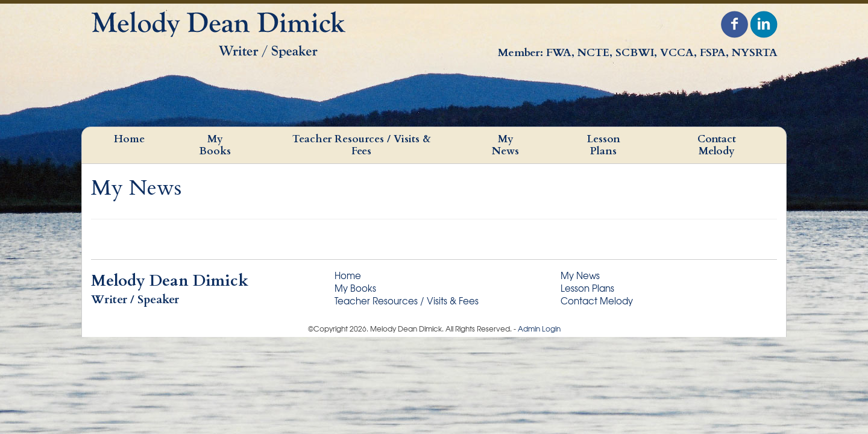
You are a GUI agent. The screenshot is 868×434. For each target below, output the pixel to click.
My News (505, 145)
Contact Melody (717, 145)
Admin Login (539, 329)
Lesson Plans (604, 145)
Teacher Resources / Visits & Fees (362, 145)
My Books (215, 145)
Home (129, 139)
